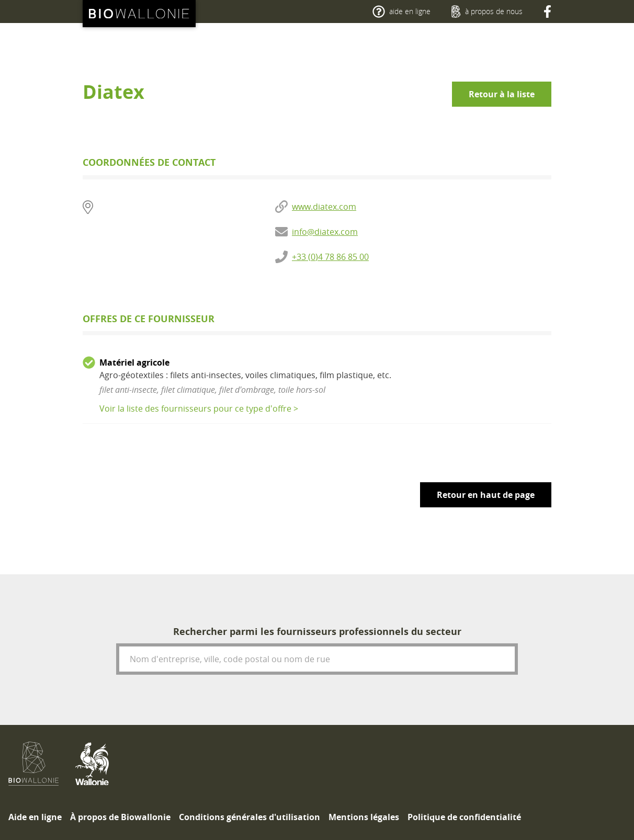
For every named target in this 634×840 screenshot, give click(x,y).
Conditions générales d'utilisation (250, 817)
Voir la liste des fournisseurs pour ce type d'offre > (199, 408)
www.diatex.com (324, 207)
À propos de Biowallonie (120, 817)
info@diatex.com (325, 232)
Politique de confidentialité (464, 817)
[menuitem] (35, 817)
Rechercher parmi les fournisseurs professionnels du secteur (317, 632)
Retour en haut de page (486, 495)
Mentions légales (364, 817)
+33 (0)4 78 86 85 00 (330, 257)
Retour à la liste (502, 94)
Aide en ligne (35, 817)
